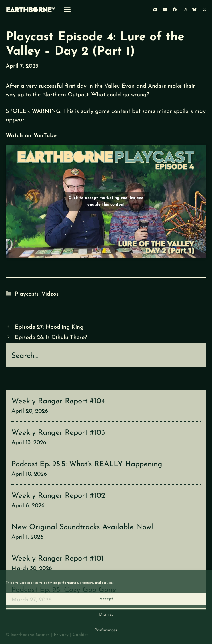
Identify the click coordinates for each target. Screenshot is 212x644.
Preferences (106, 630)
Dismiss (106, 615)
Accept (106, 599)
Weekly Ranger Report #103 (58, 433)
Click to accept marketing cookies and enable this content (106, 201)
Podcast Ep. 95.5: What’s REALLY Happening (87, 464)
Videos (50, 294)
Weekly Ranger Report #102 (58, 496)
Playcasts (27, 294)
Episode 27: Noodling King (49, 327)
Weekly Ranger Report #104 (58, 401)
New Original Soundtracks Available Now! (82, 527)
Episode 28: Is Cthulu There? (51, 338)
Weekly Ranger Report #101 (58, 559)
